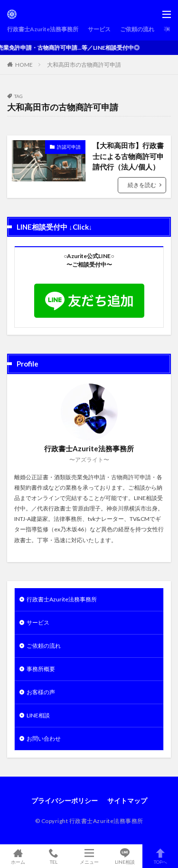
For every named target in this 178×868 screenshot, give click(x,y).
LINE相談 (38, 715)
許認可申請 (69, 147)
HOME (24, 65)
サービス (99, 29)
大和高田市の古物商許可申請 (84, 65)
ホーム (18, 856)
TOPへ (160, 856)
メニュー (89, 856)
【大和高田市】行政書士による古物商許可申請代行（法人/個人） (128, 156)
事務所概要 (41, 669)
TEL (53, 856)
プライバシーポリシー (65, 801)
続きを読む (142, 185)
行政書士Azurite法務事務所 (43, 29)
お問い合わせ (44, 738)
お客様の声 (41, 692)
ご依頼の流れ (137, 29)
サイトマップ (127, 801)
